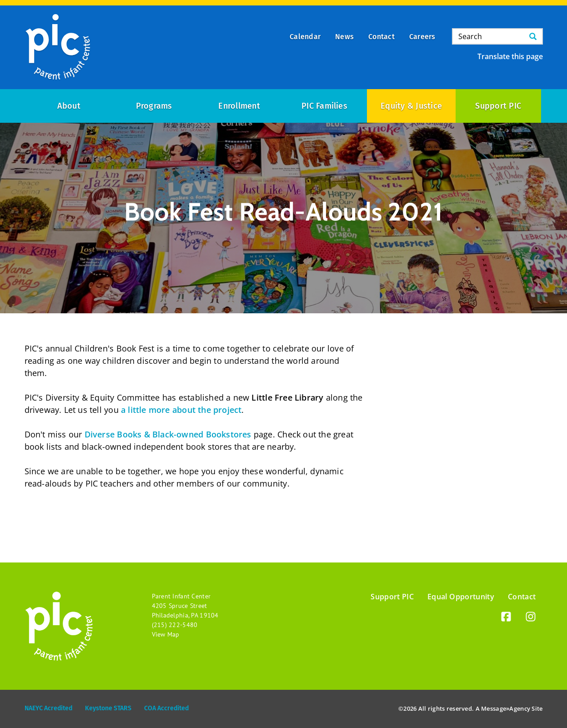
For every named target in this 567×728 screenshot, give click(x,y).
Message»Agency (506, 708)
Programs (154, 106)
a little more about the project (181, 410)
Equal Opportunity (461, 597)
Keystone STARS (108, 708)
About (69, 106)
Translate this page (510, 56)
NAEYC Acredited (48, 708)
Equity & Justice (411, 106)
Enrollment (239, 106)
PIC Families (324, 106)
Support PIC (498, 106)
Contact (522, 597)
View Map (166, 634)
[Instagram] (531, 618)
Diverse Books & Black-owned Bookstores (168, 434)
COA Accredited (166, 708)
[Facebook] (506, 618)
